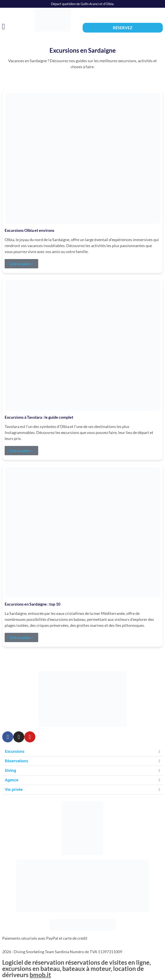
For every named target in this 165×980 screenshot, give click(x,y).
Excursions (15, 751)
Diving (10, 770)
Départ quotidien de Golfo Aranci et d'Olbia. (83, 4)
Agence (12, 780)
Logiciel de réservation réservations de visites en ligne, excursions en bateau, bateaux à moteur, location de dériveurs (77, 968)
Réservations (17, 761)
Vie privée (14, 789)
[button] (3, 27)
